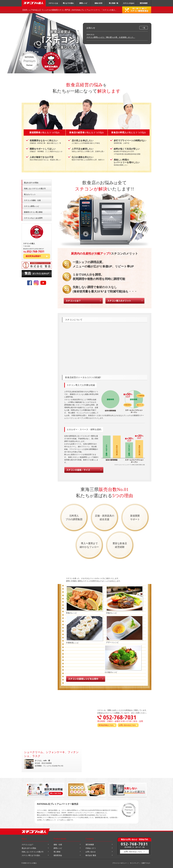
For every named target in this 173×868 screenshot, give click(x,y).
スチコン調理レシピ (31, 206)
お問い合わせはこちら (127, 725)
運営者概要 (144, 3)
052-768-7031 (134, 844)
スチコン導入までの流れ (31, 855)
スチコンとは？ (28, 845)
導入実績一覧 (114, 3)
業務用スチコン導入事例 (33, 212)
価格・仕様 (58, 845)
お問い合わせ (91, 852)
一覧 (144, 28)
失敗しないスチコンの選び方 (35, 189)
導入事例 (57, 852)
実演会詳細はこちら (106, 725)
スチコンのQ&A (129, 3)
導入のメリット (30, 194)
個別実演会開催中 (33, 256)
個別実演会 (58, 855)
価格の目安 (98, 3)
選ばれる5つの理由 (31, 183)
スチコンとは (53, 3)
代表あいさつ (91, 848)
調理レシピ (83, 3)
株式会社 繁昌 (91, 855)
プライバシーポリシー (120, 863)
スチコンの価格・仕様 (32, 200)
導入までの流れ (68, 3)
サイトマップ (134, 863)
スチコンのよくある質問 (33, 218)
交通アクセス (146, 863)
